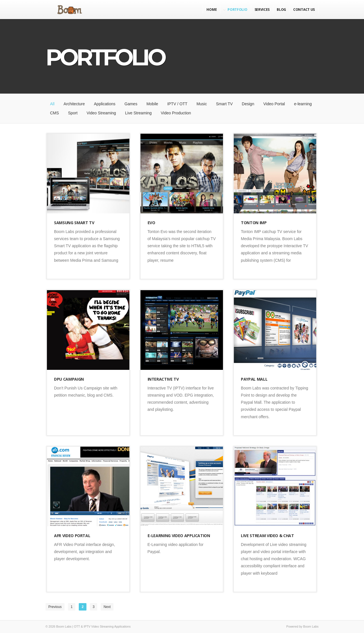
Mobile (152, 104)
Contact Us (304, 10)
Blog (281, 10)
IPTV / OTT (177, 104)
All (52, 104)
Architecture (74, 104)
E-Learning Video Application (179, 536)
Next (107, 607)
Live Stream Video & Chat (267, 536)
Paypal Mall (254, 379)
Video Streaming (101, 113)
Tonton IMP (254, 223)
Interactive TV (163, 379)
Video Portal (274, 104)
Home (212, 10)
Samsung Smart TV (74, 223)
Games (131, 104)
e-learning (303, 104)
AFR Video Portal (72, 536)
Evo (151, 223)
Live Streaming (138, 113)
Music (202, 104)
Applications (105, 104)
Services (262, 10)
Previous (55, 607)
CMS (54, 113)
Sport (73, 113)
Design (248, 104)
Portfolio (237, 10)
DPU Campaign (69, 379)
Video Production (176, 113)
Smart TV (224, 104)
